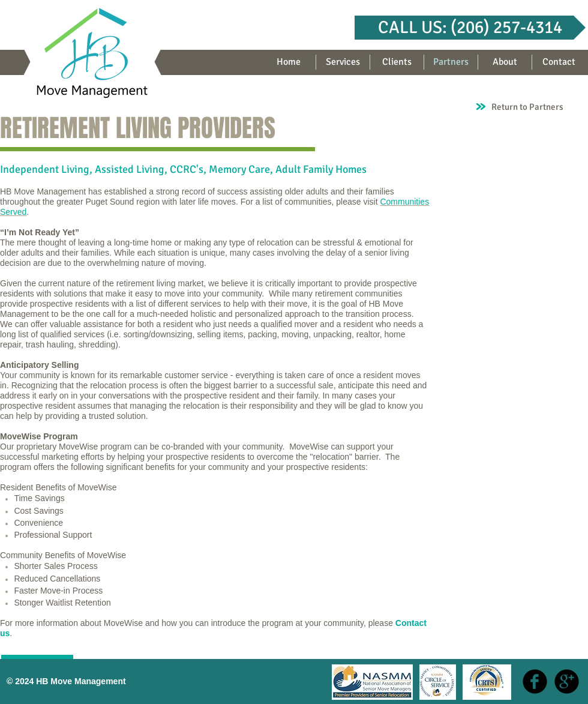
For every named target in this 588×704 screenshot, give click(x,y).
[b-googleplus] (567, 681)
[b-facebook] (535, 681)
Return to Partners (527, 107)
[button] (470, 28)
